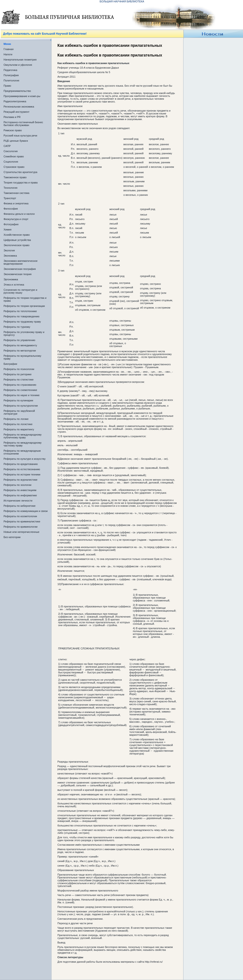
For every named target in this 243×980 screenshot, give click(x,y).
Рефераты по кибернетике (20, 506)
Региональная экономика (19, 107)
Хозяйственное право (17, 235)
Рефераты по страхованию (20, 385)
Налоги (8, 54)
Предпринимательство (17, 91)
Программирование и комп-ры (22, 96)
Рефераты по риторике (18, 374)
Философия (11, 209)
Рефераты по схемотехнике (20, 390)
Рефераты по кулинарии (18, 400)
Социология (11, 162)
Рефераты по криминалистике (22, 521)
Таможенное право (15, 177)
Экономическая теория (18, 274)
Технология (10, 188)
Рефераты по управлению (19, 340)
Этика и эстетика (14, 285)
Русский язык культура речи (20, 136)
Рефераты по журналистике (21, 480)
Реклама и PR (12, 117)
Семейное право (14, 156)
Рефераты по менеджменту (20, 345)
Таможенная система (16, 193)
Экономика (10, 256)
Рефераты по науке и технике (22, 395)
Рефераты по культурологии (21, 406)
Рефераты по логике (16, 419)
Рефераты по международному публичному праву (23, 436)
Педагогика (10, 70)
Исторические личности (18, 501)
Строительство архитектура (20, 172)
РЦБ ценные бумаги (16, 141)
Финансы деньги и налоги (19, 214)
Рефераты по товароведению (21, 316)
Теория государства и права (21, 183)
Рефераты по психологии (19, 369)
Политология (11, 80)
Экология (9, 250)
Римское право (13, 130)
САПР (7, 146)
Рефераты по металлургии (20, 351)
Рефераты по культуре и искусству (25, 459)
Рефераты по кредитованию (21, 464)
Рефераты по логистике (18, 424)
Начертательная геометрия (20, 60)
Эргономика (11, 279)
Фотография (11, 224)
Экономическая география (20, 269)
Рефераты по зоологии (17, 485)
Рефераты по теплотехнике (20, 311)
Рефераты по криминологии (21, 527)
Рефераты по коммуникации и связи (26, 511)
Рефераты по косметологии (20, 516)
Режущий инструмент (16, 112)
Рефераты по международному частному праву (23, 444)
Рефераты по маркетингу (19, 429)
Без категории (12, 537)
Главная (9, 49)
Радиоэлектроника (15, 101)
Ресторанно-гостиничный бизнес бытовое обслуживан (23, 124)
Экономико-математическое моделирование (21, 262)
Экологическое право (16, 245)
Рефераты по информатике (20, 495)
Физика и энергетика (16, 203)
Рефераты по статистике (19, 380)
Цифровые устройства (17, 240)
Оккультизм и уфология (18, 65)
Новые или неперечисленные (21, 532)
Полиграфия (11, 75)
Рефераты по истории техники (22, 474)
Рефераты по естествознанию (22, 469)
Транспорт (10, 198)
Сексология (11, 151)
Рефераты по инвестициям (20, 490)
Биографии (10, 364)
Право (7, 86)
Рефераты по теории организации (24, 306)
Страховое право (14, 167)
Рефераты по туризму (17, 327)
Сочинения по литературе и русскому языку (20, 291)
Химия (7, 230)
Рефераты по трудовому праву (22, 322)
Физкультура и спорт (16, 219)
